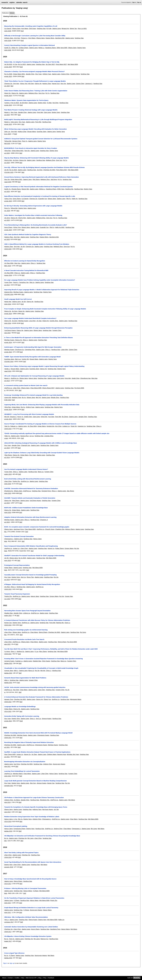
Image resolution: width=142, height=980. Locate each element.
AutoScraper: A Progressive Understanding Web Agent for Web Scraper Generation (33, 347)
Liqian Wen (65, 350)
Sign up (139, 2)
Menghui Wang (18, 774)
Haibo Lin (61, 920)
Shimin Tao (73, 29)
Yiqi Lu (6, 920)
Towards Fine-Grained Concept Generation (19, 536)
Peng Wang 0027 (61, 64)
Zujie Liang (47, 112)
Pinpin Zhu (54, 900)
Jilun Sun (33, 783)
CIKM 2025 (8, 249)
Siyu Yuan (38, 74)
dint (5, 841)
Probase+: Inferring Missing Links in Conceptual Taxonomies (25, 888)
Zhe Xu (20, 819)
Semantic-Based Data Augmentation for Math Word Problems (25, 678)
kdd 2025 (7, 144)
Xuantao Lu (19, 661)
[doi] (22, 31)
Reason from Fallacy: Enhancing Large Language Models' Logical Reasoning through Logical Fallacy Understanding (44, 366)
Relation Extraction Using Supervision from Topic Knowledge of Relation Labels (32, 817)
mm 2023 (7, 599)
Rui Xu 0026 (8, 74)
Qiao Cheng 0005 (10, 754)
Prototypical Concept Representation (17, 565)
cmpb (6, 438)
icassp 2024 (8, 275)
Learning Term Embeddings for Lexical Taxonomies (22, 771)
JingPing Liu (15, 378)
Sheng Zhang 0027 (48, 388)
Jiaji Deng (54, 179)
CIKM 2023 (8, 589)
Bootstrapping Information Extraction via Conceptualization (25, 762)
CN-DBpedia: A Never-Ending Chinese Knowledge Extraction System (28, 936)
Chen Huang (46, 661)
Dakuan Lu (14, 426)
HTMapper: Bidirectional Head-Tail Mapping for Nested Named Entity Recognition (32, 584)
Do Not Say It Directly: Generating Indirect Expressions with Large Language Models (33, 206)
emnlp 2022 (8, 721)
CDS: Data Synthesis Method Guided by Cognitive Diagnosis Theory (28, 235)
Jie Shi (6, 170)
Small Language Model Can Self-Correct (18, 299)
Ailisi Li (16, 671)
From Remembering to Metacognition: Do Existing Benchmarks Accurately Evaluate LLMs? (36, 225)
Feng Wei (40, 112)
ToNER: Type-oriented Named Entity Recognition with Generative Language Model (32, 357)
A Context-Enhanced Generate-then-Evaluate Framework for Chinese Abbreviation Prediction (36, 697)
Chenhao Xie (22, 838)
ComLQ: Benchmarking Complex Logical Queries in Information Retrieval (29, 45)
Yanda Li (7, 369)
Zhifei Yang (61, 189)
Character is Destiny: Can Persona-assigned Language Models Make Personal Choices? (34, 72)
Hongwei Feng (46, 491)
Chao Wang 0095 (36, 388)
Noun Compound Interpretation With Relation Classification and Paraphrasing (31, 546)
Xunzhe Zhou (54, 321)
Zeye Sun (42, 93)
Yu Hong (7, 651)
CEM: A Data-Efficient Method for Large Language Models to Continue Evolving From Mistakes (37, 244)
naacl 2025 (8, 182)
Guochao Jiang (41, 132)
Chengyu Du (8, 84)
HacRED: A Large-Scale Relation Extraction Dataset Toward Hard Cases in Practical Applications (37, 752)
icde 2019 (7, 802)
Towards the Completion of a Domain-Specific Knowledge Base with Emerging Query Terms (36, 807)
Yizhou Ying (24, 84)
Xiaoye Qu (27, 754)
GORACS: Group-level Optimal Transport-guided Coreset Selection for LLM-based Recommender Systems (41, 139)
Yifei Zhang (36, 179)
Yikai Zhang (8, 455)
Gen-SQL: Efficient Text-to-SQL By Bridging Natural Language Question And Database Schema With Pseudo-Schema (44, 167)
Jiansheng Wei (60, 38)
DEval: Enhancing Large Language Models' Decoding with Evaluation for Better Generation (35, 129)
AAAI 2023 (8, 484)
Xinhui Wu (44, 417)
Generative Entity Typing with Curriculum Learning (22, 716)
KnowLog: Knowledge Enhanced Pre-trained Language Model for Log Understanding (33, 395)
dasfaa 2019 (8, 831)
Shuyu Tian (30, 577)
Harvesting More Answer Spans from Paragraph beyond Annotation (27, 611)
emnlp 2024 (8, 314)
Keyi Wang (25, 29)
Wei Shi (7, 417)
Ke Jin (67, 690)
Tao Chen (16, 690)
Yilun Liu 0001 (82, 29)
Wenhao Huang (18, 292)
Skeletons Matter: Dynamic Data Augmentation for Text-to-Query (26, 100)
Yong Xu (12, 939)
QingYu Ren (8, 160)
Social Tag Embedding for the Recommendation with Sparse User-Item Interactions (33, 862)
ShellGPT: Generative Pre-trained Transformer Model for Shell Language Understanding (34, 556)
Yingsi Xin (74, 426)
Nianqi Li (7, 112)
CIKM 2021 (8, 738)
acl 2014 (7, 285)
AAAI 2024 (8, 304)
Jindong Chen (48, 764)
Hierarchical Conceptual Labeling (16, 826)
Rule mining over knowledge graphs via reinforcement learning (26, 630)
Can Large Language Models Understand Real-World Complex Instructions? (30, 318)
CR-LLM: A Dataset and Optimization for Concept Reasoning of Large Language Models (34, 376)
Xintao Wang (16, 407)
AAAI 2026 (8, 31)
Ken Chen (58, 426)
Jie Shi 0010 (8, 64)
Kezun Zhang (35, 929)
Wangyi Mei (25, 189)
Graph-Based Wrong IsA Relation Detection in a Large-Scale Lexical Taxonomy (31, 908)
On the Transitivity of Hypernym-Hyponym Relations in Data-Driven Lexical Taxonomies (34, 898)
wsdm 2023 (8, 474)
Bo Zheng (65, 417)
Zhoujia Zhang (16, 189)
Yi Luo (36, 651)
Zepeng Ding (8, 292)
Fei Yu (48, 93)
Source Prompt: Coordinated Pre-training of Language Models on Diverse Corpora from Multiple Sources (40, 424)
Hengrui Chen (17, 141)
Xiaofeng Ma (69, 189)
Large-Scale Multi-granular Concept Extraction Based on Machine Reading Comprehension (35, 781)
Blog (40, 978)
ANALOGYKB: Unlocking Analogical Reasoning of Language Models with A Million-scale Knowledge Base (41, 443)
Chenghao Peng (30, 350)
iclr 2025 (7, 86)
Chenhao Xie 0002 (49, 170)
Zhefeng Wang (52, 754)
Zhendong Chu (45, 800)
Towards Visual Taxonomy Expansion (17, 594)
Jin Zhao (7, 587)
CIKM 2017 (8, 932)
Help (22, 978)
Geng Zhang (17, 199)
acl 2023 (7, 503)
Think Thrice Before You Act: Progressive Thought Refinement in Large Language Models (35, 81)
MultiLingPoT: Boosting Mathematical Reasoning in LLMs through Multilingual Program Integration (38, 120)
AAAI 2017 (8, 903)
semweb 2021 (9, 786)
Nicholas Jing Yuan (73, 754)
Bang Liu (41, 472)
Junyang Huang (9, 661)
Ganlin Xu (7, 48)
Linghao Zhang (23, 48)
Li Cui (15, 819)
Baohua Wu (60, 623)
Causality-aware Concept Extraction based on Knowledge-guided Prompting (30, 575)
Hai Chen (55, 103)
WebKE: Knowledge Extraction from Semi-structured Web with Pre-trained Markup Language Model (38, 733)
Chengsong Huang (43, 735)
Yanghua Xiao (41, 29)
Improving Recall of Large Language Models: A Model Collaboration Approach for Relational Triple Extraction (42, 290)
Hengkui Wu (50, 426)
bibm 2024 (8, 266)
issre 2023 (8, 561)
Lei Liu (32, 436)
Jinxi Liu (23, 577)
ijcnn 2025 (8, 134)
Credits (17, 978)
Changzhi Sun (26, 445)
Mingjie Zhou (55, 398)
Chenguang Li (9, 539)
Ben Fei (38, 398)
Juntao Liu (16, 548)
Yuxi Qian (51, 417)
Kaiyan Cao (8, 623)
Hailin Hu (75, 199)
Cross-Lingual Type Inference (14, 953)
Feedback (51, 978)
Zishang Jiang (9, 38)
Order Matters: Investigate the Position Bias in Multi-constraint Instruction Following (33, 215)
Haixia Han (8, 302)
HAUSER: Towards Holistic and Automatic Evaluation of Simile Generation (30, 498)
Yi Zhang (36, 891)
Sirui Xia (63, 84)
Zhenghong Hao (85, 378)
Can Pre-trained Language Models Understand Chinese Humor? (26, 469)
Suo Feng (17, 764)
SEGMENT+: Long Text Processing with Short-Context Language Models (29, 414)
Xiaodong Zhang (50, 48)
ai (5, 390)
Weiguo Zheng (70, 529)
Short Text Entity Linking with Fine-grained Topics (21, 853)
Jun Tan (56, 809)
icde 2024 (7, 333)
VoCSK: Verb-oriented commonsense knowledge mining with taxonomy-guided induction (35, 687)
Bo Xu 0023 (22, 64)
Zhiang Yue (47, 699)
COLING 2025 (9, 172)
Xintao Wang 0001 (19, 74)
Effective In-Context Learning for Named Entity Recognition (25, 261)
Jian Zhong (70, 491)
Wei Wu (43, 671)
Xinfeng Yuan (47, 74)
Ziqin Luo (7, 132)
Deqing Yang (81, 48)
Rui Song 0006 (79, 388)
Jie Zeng (16, 160)
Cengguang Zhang (19, 829)
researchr (5, 2)
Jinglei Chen (76, 378)
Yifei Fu (68, 199)
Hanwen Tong (9, 699)
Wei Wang (72, 800)
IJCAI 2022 (8, 711)
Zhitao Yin (15, 48)
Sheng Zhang (43, 632)
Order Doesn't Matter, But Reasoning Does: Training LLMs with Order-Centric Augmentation (36, 91)
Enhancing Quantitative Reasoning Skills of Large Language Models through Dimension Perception (38, 328)
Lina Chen (32, 321)
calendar (19, 2)
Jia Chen (40, 170)
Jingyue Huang (47, 719)
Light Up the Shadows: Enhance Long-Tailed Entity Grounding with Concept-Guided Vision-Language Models (42, 453)
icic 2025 (7, 211)
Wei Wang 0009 (73, 64)
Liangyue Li (89, 84)
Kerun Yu (20, 417)
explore (12, 2)
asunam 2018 (9, 867)
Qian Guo (17, 263)
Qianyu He (38, 84)
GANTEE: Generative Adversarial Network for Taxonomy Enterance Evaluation (31, 488)
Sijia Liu (32, 282)
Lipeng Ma (8, 398)
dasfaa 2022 (8, 663)
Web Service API (31, 978)
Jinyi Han (17, 38)
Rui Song (83, 632)
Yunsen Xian (69, 596)
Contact (10, 978)
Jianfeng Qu (20, 651)
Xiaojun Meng (50, 38)
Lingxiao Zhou (49, 436)
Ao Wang (17, 800)
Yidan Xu (7, 436)
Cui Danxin (8, 29)
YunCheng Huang (10, 330)
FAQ (45, 978)
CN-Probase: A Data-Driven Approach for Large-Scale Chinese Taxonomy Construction (34, 798)
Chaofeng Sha (60, 529)
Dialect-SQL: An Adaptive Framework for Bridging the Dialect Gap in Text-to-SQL (32, 62)
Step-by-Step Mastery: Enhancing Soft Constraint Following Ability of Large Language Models (36, 158)
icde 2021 (7, 766)
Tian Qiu (27, 151)
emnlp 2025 (8, 67)
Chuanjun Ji (44, 520)
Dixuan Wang (32, 132)
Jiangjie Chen (30, 74)
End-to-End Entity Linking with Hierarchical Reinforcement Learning (28, 479)
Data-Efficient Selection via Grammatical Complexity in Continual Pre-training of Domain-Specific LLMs (40, 196)
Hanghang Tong (55, 929)
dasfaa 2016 (8, 958)
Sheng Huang (33, 920)
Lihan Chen (17, 388)
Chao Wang (34, 632)
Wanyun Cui (44, 939)
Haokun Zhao (47, 84)
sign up (12, 963)
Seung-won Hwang (59, 764)
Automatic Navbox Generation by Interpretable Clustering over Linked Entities (31, 927)
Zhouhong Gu (19, 350)
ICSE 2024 (8, 400)
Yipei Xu (7, 426)
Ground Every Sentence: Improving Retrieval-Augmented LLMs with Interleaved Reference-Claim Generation (41, 177)
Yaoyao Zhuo (24, 436)
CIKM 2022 (8, 625)
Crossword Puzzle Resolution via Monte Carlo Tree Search (24, 639)
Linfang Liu (27, 613)
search (25, 2)
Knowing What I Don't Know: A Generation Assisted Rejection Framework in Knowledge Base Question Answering (43, 659)
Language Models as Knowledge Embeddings (20, 707)
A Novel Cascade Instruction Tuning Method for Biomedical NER (26, 270)
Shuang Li (13, 417)
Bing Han (94, 378)
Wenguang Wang (76, 699)
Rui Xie (77, 548)
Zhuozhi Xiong (50, 529)
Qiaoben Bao (8, 613)
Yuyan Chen (8, 282)
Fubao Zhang (59, 548)
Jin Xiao (39, 321)
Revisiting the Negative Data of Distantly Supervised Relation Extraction (29, 742)
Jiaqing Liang (56, 29)
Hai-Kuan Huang (47, 809)
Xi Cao (15, 64)
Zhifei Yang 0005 (62, 48)
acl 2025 (7, 115)
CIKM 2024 (8, 429)
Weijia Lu (41, 48)
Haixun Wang (28, 891)
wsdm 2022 (8, 616)
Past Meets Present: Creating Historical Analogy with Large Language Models (31, 110)
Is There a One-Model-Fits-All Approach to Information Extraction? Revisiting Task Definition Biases (38, 338)
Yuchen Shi (25, 359)
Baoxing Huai (62, 754)
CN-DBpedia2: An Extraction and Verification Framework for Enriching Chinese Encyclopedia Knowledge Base (42, 836)
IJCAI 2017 (8, 884)
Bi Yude (49, 29)
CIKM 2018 (8, 857)
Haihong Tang (37, 809)
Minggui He (65, 29)
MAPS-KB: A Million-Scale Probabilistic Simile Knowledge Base (26, 508)
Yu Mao (49, 103)
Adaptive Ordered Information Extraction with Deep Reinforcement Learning (30, 517)
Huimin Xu (51, 548)
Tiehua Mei (8, 141)
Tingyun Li (24, 38)
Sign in (134, 2)
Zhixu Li (33, 263)
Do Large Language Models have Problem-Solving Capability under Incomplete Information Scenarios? (40, 280)
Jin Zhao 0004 (9, 263)
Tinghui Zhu (16, 481)
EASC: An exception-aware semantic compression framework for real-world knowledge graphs (37, 527)
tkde (6, 541)
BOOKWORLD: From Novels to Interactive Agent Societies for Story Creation (31, 148)
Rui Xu (23, 407)
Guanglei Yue (42, 199)
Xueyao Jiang (9, 671)
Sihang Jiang (16, 29)
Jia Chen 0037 (50, 64)
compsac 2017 (9, 922)
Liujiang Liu (66, 426)
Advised (12, 13)
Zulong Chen (65, 74)
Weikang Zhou (33, 93)
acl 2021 (7, 747)
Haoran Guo (56, 84)
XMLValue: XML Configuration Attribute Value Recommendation (26, 917)
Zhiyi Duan (32, 29)
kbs (5, 532)
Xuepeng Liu (82, 426)
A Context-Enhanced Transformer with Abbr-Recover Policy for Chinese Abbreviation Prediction (37, 620)
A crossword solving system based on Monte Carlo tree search (26, 385)
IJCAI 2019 (8, 822)
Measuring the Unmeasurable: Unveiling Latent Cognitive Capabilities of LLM (31, 26)
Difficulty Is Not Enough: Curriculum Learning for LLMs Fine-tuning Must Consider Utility (35, 36)
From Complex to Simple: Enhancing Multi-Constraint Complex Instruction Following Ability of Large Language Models (45, 309)
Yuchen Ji (7, 103)
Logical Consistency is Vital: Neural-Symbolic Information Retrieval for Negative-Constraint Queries (38, 187)
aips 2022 (7, 644)
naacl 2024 (8, 371)
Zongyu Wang (69, 548)
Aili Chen (31, 84)
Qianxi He (7, 93)
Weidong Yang (17, 398)
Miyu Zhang (43, 651)
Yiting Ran (8, 151)
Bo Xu (24, 398)
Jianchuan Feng (19, 529)
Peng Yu (25, 141)
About (4, 978)
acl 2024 (7, 448)
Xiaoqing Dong (75, 74)
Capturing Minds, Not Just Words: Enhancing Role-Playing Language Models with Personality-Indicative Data (42, 405)
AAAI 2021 (8, 776)
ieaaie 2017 (8, 941)
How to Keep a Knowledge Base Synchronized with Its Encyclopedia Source (30, 879)
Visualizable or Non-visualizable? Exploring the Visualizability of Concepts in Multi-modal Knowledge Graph (41, 668)
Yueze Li (16, 282)
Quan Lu (67, 623)
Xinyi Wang (32, 38)
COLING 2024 (9, 294)
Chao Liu (17, 273)
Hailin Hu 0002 (60, 227)
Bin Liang (94, 829)
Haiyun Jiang (33, 378)
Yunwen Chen (57, 330)
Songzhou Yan (24, 282)
